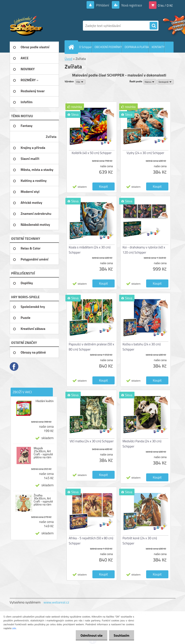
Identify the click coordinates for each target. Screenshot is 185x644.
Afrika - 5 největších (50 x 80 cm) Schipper (91, 541)
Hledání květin (45, 401)
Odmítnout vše (90, 635)
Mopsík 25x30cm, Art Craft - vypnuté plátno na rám (43, 453)
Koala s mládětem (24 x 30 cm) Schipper (90, 250)
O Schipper (86, 47)
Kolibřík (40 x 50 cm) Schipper (92, 153)
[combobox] (150, 82)
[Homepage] (72, 47)
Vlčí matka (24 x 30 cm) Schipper (92, 441)
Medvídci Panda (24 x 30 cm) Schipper (142, 444)
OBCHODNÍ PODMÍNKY (108, 47)
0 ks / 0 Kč (165, 5)
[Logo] (39, 26)
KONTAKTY (158, 47)
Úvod (69, 59)
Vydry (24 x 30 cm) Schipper (145, 153)
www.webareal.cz (56, 602)
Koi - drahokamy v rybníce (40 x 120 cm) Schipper (144, 250)
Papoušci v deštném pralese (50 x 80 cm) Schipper (92, 347)
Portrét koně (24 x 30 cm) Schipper (140, 541)
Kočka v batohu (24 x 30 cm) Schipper (142, 347)
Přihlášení (100, 5)
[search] (153, 26)
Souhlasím (121, 635)
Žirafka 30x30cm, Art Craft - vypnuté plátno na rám (43, 500)
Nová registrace (130, 5)
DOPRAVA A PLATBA (137, 47)
